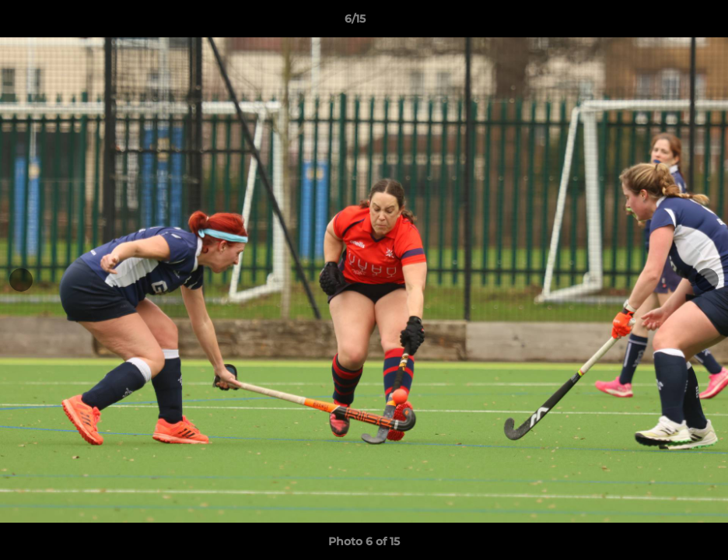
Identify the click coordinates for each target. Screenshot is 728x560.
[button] (663, 23)
